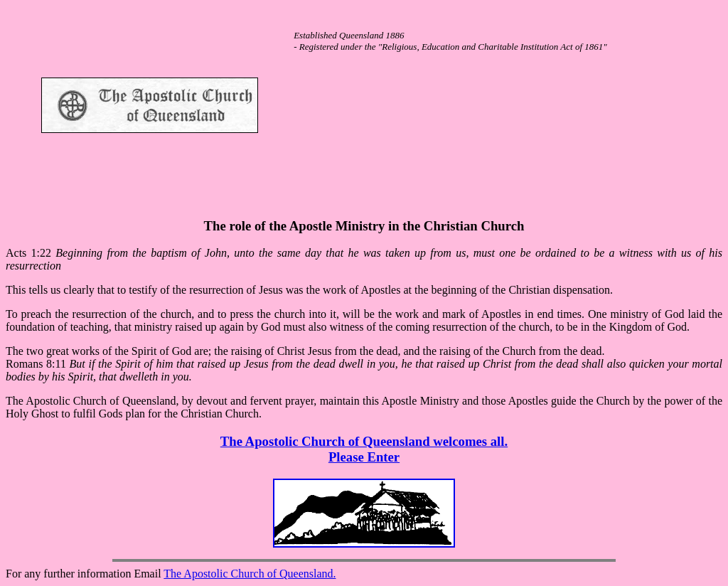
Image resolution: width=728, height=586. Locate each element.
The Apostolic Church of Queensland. (250, 574)
